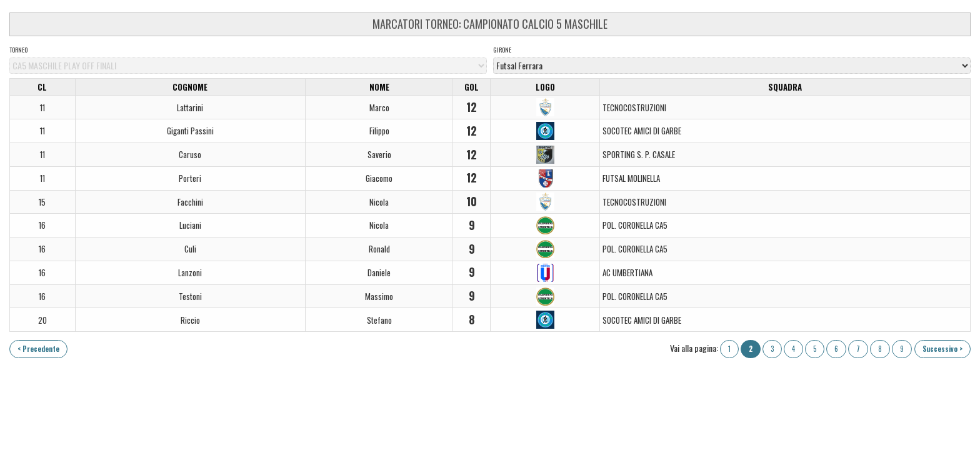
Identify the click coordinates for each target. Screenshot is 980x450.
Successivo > (942, 349)
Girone (502, 50)
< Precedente (38, 349)
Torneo (18, 50)
